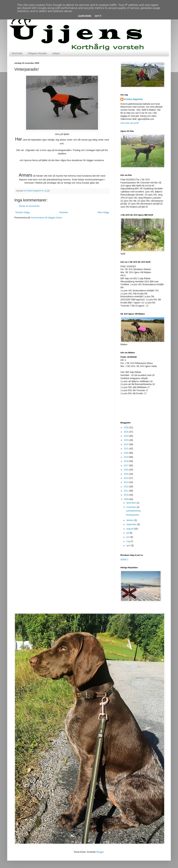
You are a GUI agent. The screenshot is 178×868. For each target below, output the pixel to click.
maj (128, 541)
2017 (127, 466)
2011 (127, 491)
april (129, 546)
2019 (127, 457)
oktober (130, 520)
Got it (98, 16)
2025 (127, 432)
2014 (127, 478)
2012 (127, 487)
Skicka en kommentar (29, 206)
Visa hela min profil (130, 123)
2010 (127, 495)
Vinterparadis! (133, 515)
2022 (127, 444)
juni (128, 537)
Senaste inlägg (22, 212)
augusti (130, 529)
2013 (127, 482)
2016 (127, 470)
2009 (127, 499)
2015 (127, 474)
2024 (127, 436)
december (132, 503)
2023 (127, 440)
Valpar (56, 53)
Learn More (85, 16)
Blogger (100, 852)
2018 (127, 461)
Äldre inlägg (103, 212)
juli (128, 533)
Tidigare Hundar (37, 53)
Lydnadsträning (133, 511)
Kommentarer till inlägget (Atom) (47, 218)
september (132, 524)
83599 (123, 560)
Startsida (17, 53)
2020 (127, 453)
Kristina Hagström (133, 99)
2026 (127, 428)
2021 (127, 449)
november (132, 507)
